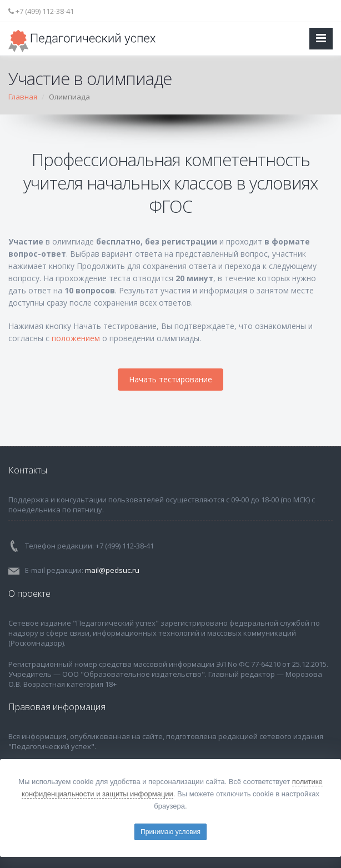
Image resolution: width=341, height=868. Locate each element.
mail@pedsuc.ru (112, 570)
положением (76, 338)
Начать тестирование (170, 379)
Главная (23, 97)
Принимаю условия (170, 832)
